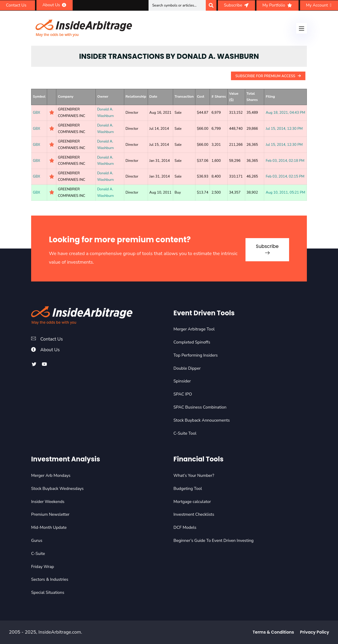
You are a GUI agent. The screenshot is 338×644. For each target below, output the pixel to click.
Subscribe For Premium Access (268, 76)
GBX (36, 113)
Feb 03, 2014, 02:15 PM (285, 176)
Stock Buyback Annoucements (202, 420)
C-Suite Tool (185, 433)
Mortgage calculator (192, 502)
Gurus (37, 541)
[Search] (211, 5)
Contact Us (52, 339)
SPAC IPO (183, 394)
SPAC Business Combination (200, 407)
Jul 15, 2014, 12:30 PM (284, 129)
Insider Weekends (48, 502)
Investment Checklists (194, 514)
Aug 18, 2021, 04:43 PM (285, 113)
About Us (50, 350)
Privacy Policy (315, 632)
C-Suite (38, 554)
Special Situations (48, 592)
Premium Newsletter (50, 514)
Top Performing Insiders (196, 355)
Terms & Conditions (273, 632)
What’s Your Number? (194, 476)
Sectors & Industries (50, 579)
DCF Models (185, 527)
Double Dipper (187, 368)
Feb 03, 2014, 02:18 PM (285, 161)
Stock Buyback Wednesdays (57, 489)
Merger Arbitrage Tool (194, 329)
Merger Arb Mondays (51, 476)
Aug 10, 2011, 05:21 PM (285, 192)
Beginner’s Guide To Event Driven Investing (213, 541)
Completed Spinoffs (192, 342)
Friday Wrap (43, 567)
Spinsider (182, 381)
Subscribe (265, 248)
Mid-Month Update (49, 527)
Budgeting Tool (188, 489)
